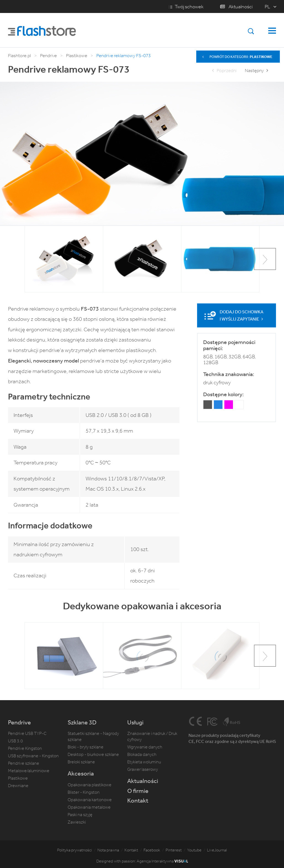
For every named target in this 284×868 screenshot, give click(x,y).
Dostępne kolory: (223, 394)
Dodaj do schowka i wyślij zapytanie (242, 315)
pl (267, 7)
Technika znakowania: (229, 374)
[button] (265, 259)
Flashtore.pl (19, 56)
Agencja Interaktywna (162, 861)
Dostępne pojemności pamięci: (229, 345)
